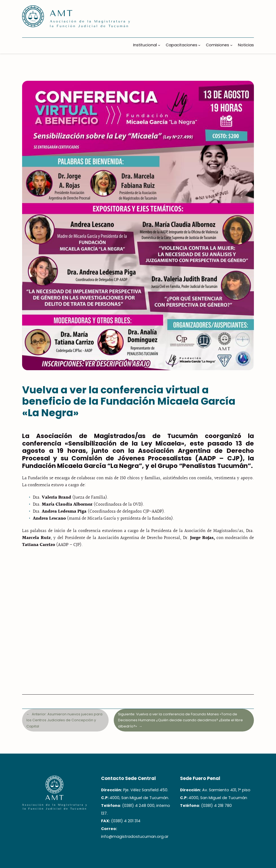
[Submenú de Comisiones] (231, 45)
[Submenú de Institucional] (159, 45)
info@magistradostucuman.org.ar (135, 836)
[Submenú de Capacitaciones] (199, 45)
